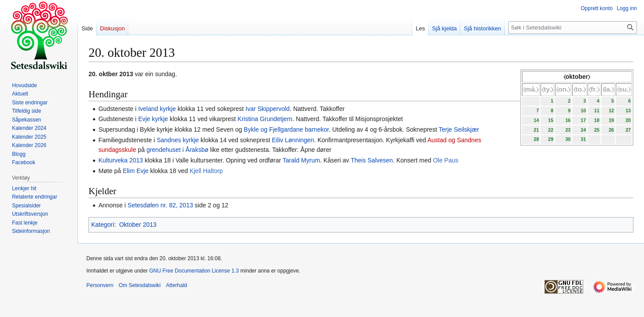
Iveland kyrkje (157, 109)
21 (536, 130)
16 (568, 120)
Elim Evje (136, 171)
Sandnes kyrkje (178, 140)
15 (551, 120)
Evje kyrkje (153, 119)
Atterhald (177, 285)
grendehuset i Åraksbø (177, 150)
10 (583, 111)
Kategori (103, 225)
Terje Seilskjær (459, 129)
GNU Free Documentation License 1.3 (194, 271)
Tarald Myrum (302, 160)
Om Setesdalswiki (139, 285)
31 (583, 139)
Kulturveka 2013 (120, 160)
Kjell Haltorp (206, 171)
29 (551, 139)
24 (583, 130)
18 (597, 120)
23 (568, 130)
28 (536, 139)
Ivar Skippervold (267, 109)
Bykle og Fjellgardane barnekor (286, 129)
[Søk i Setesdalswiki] (573, 28)
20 (628, 120)
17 (583, 120)
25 (597, 130)
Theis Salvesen (372, 160)
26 (611, 130)
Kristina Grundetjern (265, 119)
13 (628, 111)
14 (536, 120)
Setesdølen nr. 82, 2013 (161, 205)
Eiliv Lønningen (293, 140)
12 (611, 111)
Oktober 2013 (138, 225)
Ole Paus (446, 160)
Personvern (100, 285)
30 (568, 139)
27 (628, 130)
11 (597, 111)
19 (611, 120)
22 (551, 130)
